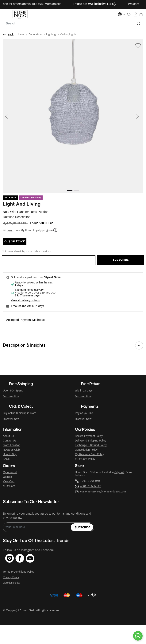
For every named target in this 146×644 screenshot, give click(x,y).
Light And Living (22, 204)
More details (56, 4)
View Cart (9, 482)
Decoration (35, 35)
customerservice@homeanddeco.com (103, 492)
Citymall (119, 473)
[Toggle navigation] (6, 14)
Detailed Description (17, 217)
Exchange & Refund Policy (91, 445)
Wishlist (7, 477)
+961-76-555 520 (91, 486)
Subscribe (82, 527)
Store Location (12, 445)
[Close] (132, 4)
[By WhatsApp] (138, 636)
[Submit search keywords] (139, 23)
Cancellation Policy (86, 450)
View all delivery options (25, 301)
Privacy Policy (11, 577)
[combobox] (73, 23)
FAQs (6, 459)
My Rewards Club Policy (89, 455)
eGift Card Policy (85, 459)
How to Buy (10, 455)
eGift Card (9, 486)
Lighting (51, 35)
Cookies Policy (12, 583)
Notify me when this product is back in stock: (27, 251)
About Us (8, 436)
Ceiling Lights (68, 35)
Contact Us (10, 441)
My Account (10, 473)
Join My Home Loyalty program (34, 230)
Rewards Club (11, 450)
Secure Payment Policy (89, 436)
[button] (13, 116)
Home (20, 35)
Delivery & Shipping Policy (90, 441)
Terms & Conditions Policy (18, 572)
